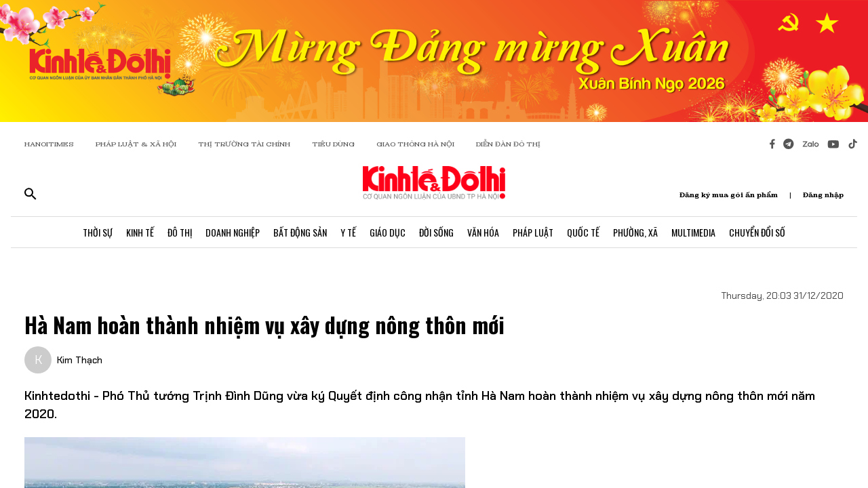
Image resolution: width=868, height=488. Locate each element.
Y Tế (348, 232)
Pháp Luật (533, 232)
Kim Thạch (80, 360)
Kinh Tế (140, 232)
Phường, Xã (635, 232)
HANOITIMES (49, 144)
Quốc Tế (583, 232)
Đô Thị (180, 232)
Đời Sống (436, 232)
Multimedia (693, 232)
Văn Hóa (483, 232)
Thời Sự (98, 232)
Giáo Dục (388, 232)
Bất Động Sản (300, 232)
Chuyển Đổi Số (757, 232)
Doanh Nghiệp (233, 232)
